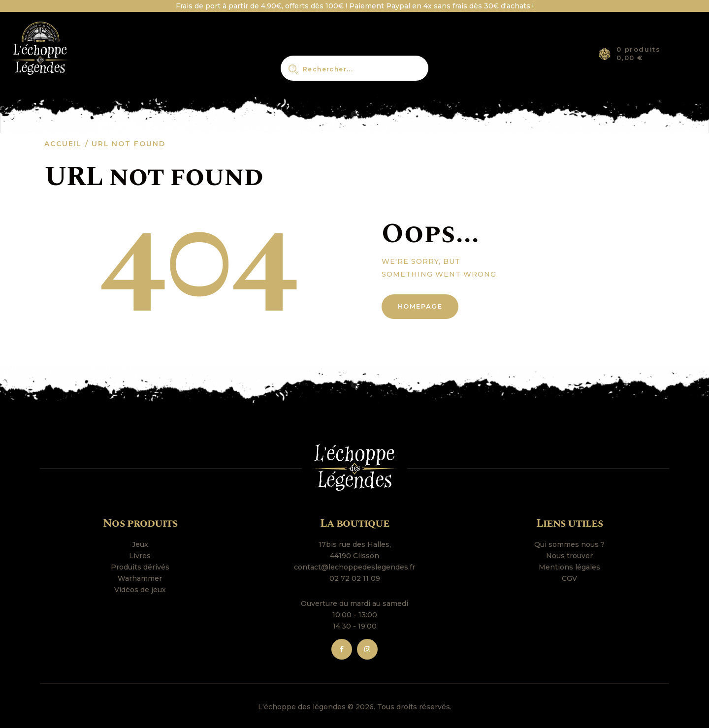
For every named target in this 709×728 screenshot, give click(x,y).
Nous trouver (569, 556)
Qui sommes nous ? (569, 544)
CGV (569, 578)
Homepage (420, 306)
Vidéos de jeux (140, 590)
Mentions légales (569, 567)
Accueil (63, 144)
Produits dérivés (140, 567)
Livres (140, 556)
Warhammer (140, 578)
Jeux (140, 544)
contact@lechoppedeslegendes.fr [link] (354, 567)
